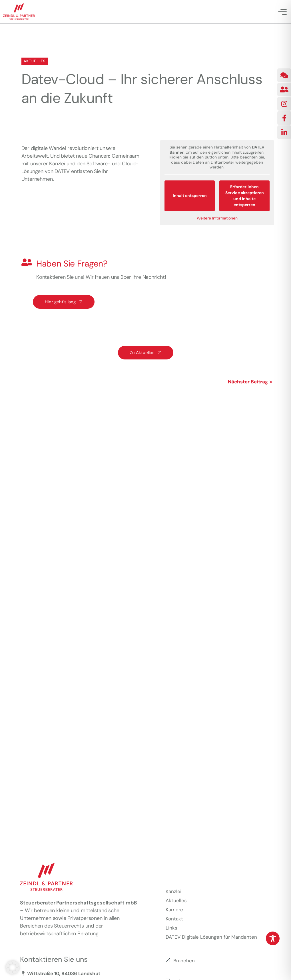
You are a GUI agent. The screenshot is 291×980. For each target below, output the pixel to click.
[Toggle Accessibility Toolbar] (273, 938)
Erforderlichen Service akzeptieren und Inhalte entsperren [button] (244, 195)
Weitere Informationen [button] (217, 218)
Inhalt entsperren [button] (189, 196)
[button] (13, 967)
